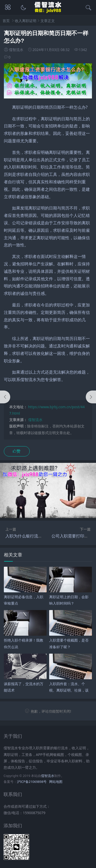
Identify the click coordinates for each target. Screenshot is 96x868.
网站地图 (56, 782)
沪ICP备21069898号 (32, 782)
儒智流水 (35, 420)
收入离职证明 (26, 21)
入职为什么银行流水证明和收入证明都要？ (44, 536)
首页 (6, 21)
